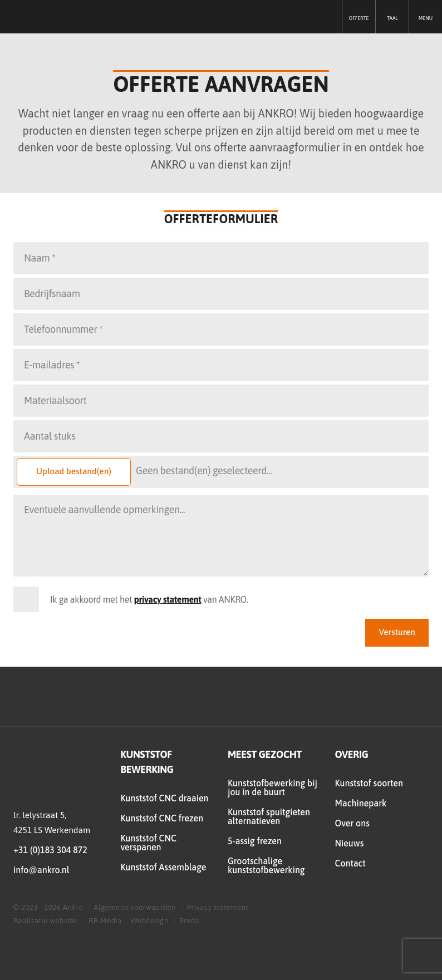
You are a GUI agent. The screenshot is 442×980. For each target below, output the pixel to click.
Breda (189, 920)
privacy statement (168, 599)
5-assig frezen (255, 841)
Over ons (352, 823)
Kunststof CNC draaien (165, 798)
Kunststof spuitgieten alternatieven (269, 816)
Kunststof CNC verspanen (149, 843)
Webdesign (150, 920)
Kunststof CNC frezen (162, 818)
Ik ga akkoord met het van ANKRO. (149, 599)
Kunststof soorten (369, 783)
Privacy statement (217, 907)
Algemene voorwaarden (135, 907)
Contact (350, 863)
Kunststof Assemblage (164, 867)
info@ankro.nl (41, 870)
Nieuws (350, 843)
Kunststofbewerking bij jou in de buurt (272, 787)
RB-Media (105, 920)
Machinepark (361, 803)
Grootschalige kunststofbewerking (266, 865)
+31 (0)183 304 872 (50, 850)
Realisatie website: (46, 920)
